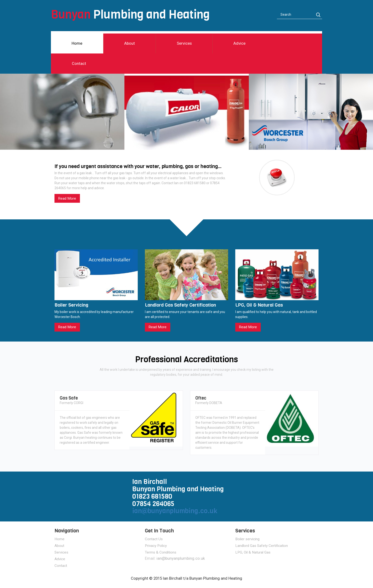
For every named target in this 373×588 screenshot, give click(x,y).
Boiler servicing (247, 539)
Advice (239, 43)
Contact (79, 63)
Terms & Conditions (161, 552)
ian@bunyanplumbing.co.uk (175, 511)
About (130, 43)
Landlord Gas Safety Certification (262, 546)
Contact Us (154, 539)
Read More (67, 198)
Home (77, 43)
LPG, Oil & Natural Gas (253, 552)
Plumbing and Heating (130, 14)
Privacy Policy (156, 546)
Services (184, 43)
